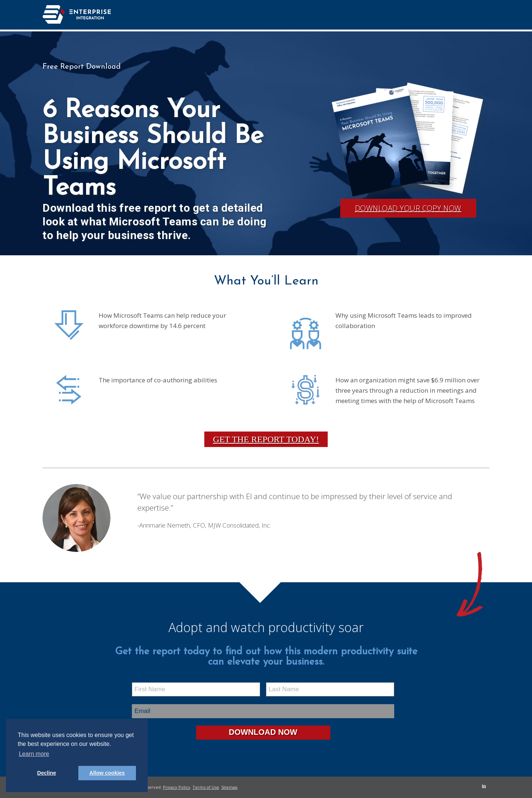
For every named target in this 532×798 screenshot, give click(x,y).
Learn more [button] (34, 754)
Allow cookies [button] (107, 773)
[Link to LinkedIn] (484, 786)
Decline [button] (47, 773)
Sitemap (229, 787)
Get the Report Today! (266, 439)
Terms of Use (206, 787)
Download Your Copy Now (408, 208)
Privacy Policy (177, 787)
